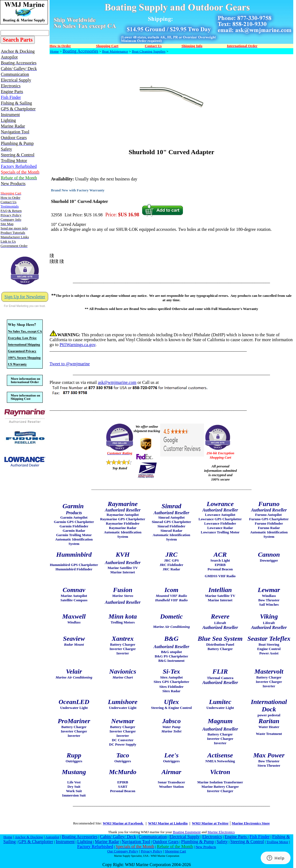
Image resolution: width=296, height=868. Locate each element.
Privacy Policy (151, 851)
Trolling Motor (277, 842)
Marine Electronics (221, 832)
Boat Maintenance (115, 51)
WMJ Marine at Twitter (210, 823)
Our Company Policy (123, 851)
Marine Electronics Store (251, 823)
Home (54, 51)
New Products (206, 847)
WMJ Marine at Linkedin (168, 823)
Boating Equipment (187, 832)
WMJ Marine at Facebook (123, 823)
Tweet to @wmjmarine (70, 364)
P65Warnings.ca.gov (77, 345)
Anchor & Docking (29, 837)
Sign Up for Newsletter (25, 297)
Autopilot (52, 837)
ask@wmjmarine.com (117, 382)
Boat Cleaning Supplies (149, 51)
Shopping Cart (175, 851)
